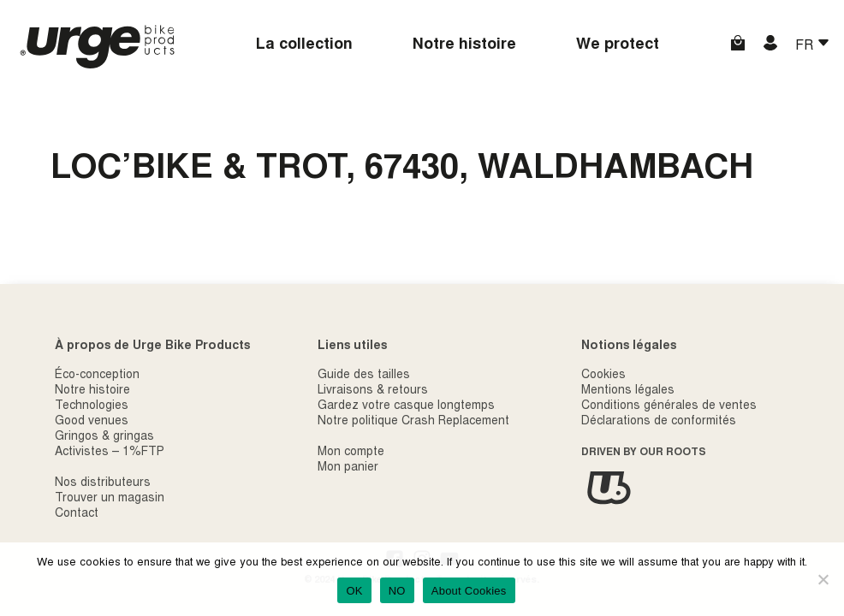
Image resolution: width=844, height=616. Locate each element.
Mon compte (351, 453)
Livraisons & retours (373, 391)
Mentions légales (628, 391)
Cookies (603, 376)
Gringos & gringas (104, 437)
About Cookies (469, 591)
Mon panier (348, 468)
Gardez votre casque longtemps (406, 406)
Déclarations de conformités (659, 422)
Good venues (92, 422)
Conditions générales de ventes (669, 406)
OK (354, 591)
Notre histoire (464, 45)
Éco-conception (97, 376)
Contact (77, 514)
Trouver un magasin (110, 499)
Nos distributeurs (103, 483)
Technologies (92, 406)
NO (397, 591)
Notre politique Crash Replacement (413, 422)
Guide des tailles (364, 376)
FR (806, 46)
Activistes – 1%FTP (110, 453)
